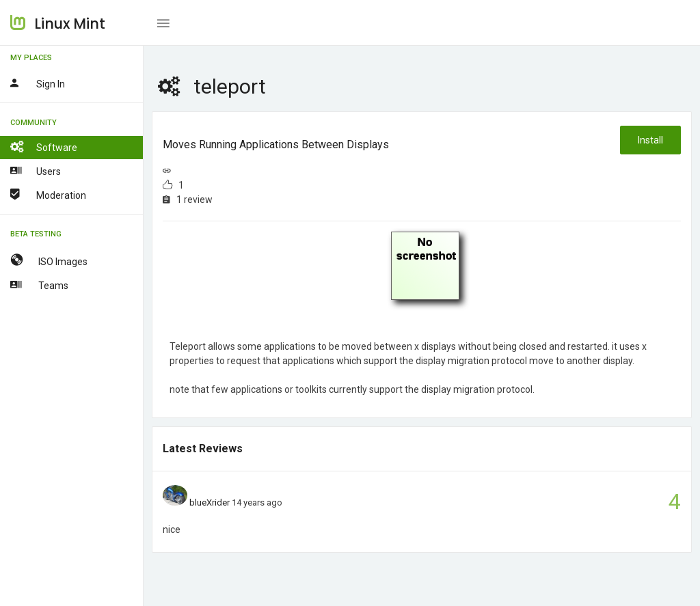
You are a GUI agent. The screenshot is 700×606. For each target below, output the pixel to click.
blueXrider (210, 502)
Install (650, 140)
